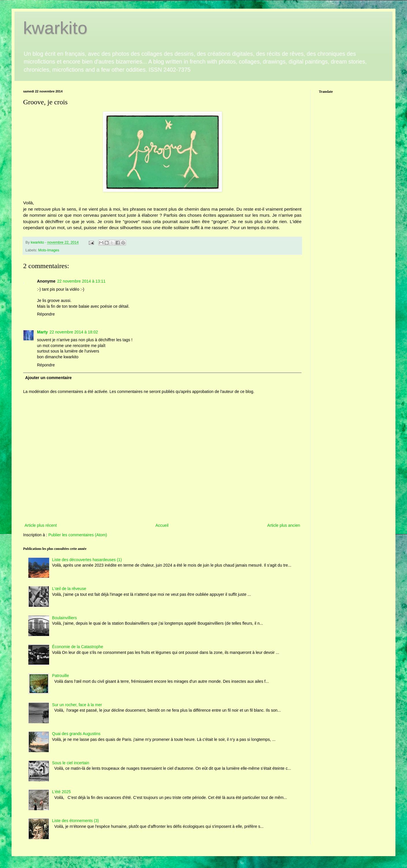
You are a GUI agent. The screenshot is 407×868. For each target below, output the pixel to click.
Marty (42, 332)
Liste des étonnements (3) (75, 821)
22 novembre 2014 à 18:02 (74, 332)
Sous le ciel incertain (71, 763)
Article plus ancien (284, 525)
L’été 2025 (61, 792)
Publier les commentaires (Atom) (78, 535)
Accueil (162, 525)
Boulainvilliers (64, 618)
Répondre (46, 314)
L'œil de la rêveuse (69, 589)
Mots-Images (49, 250)
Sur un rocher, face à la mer (77, 705)
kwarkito (55, 28)
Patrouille (60, 676)
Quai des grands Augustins (76, 734)
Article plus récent (41, 525)
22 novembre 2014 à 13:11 (81, 281)
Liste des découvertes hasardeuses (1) (87, 560)
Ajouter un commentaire (48, 378)
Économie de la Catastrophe (78, 647)
